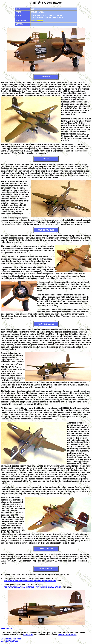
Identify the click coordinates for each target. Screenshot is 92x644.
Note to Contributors (67, 635)
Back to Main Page (9, 641)
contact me (28, 635)
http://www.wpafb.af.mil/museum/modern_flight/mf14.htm (30, 581)
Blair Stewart (6, 629)
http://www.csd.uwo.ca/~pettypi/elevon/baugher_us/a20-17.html (33, 587)
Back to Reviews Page (11, 639)
